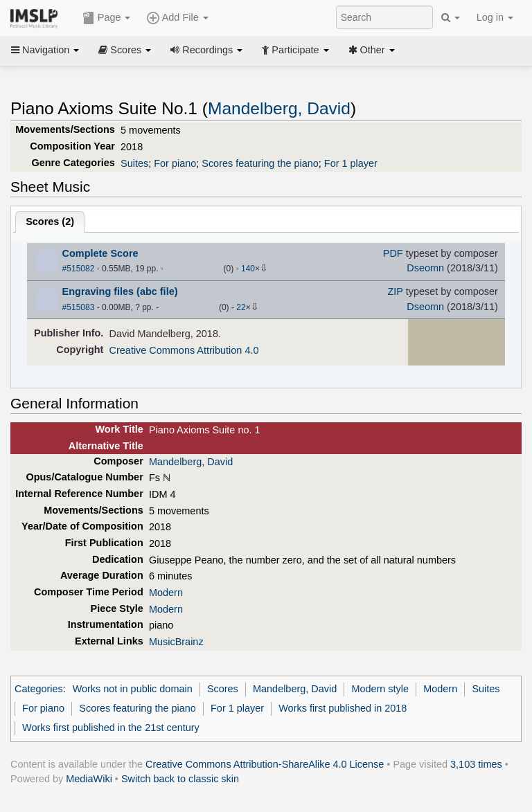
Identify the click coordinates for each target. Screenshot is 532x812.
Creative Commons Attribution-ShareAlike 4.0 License (265, 764)
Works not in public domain (133, 689)
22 (241, 307)
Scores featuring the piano (260, 163)
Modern (166, 593)
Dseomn (425, 268)
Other (372, 50)
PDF (393, 253)
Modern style (380, 689)
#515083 (79, 307)
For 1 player (351, 163)
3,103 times (476, 764)
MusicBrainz (176, 642)
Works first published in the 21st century (111, 728)
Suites (134, 163)
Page (107, 18)
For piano (175, 163)
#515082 (79, 269)
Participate (295, 50)
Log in (495, 17)
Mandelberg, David (279, 108)
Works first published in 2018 (343, 708)
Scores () (50, 222)
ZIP (395, 291)
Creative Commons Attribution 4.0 (184, 350)
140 (248, 269)
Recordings (206, 50)
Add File (177, 18)
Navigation (45, 50)
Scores (125, 50)
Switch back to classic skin (180, 779)
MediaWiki (89, 779)
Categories (39, 689)
